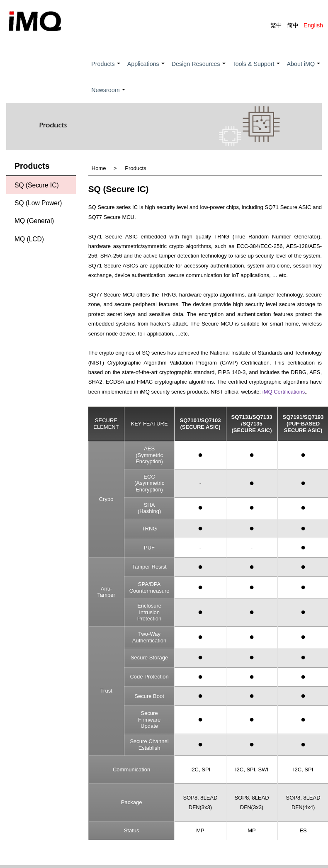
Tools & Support (257, 69)
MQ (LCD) (29, 239)
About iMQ (304, 69)
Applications (146, 69)
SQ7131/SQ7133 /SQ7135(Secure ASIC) (252, 424)
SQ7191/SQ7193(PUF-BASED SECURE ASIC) (303, 424)
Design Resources (199, 69)
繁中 (276, 25)
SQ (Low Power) (38, 203)
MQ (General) (34, 221)
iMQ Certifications (284, 392)
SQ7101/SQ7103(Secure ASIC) (200, 424)
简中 (293, 25)
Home (99, 169)
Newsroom (108, 95)
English (313, 25)
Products (106, 69)
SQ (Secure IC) (37, 185)
